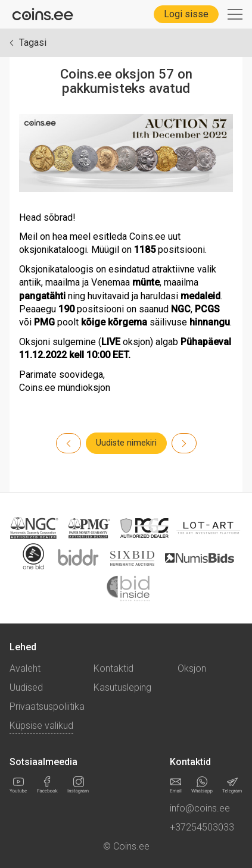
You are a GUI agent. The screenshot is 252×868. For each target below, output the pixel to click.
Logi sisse (186, 14)
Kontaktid (113, 668)
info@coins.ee (200, 808)
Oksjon (192, 668)
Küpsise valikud (41, 726)
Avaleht (25, 668)
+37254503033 (202, 827)
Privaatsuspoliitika (47, 706)
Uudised (26, 687)
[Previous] (184, 443)
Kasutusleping (122, 687)
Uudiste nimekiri (126, 443)
